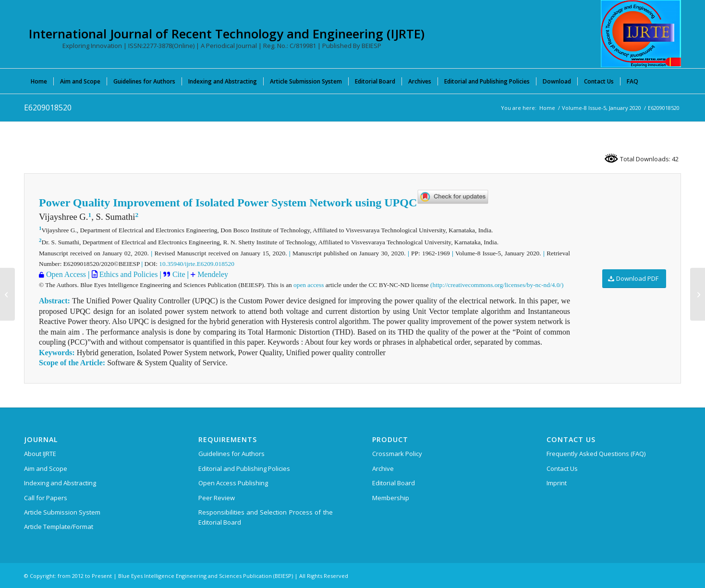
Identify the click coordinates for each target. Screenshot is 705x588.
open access (309, 285)
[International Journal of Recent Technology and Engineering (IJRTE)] (641, 34)
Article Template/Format (59, 527)
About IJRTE (40, 454)
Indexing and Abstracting (60, 483)
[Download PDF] (634, 279)
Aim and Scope (46, 468)
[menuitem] (39, 81)
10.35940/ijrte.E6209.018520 (197, 264)
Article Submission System (62, 512)
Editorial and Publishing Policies (244, 468)
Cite (180, 274)
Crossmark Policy (397, 454)
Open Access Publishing (233, 483)
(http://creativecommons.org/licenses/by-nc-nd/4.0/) (497, 285)
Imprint (557, 483)
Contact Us (562, 468)
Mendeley (212, 274)
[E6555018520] (698, 294)
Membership (391, 498)
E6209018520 (48, 108)
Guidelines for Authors (231, 454)
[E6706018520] (7, 294)
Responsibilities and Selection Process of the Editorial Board (266, 517)
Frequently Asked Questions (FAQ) (596, 454)
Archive (383, 468)
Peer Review (217, 498)
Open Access (66, 274)
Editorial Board (394, 483)
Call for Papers (46, 498)
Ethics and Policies (128, 274)
